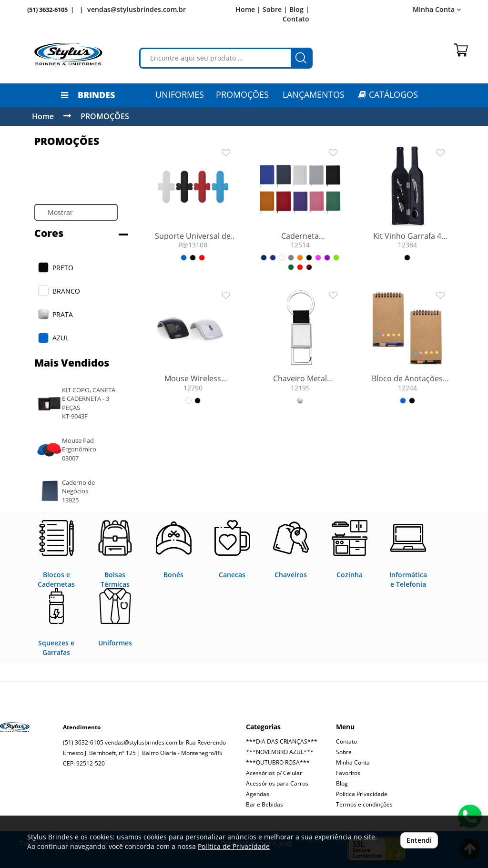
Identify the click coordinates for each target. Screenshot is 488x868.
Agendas (258, 794)
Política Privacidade (362, 794)
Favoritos (348, 773)
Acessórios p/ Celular (274, 773)
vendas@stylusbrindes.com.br (137, 9)
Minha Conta (437, 9)
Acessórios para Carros (277, 783)
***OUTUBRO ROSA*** (278, 762)
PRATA (63, 314)
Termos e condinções (364, 804)
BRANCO (66, 291)
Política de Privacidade (234, 846)
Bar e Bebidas (264, 804)
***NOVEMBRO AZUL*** (280, 752)
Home (43, 116)
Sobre (344, 752)
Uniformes (180, 94)
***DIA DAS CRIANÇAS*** (282, 741)
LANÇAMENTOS (314, 94)
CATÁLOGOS (388, 94)
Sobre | (275, 9)
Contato (296, 19)
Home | (248, 9)
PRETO (63, 268)
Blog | (299, 9)
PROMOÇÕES (242, 94)
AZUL (61, 338)
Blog (342, 783)
